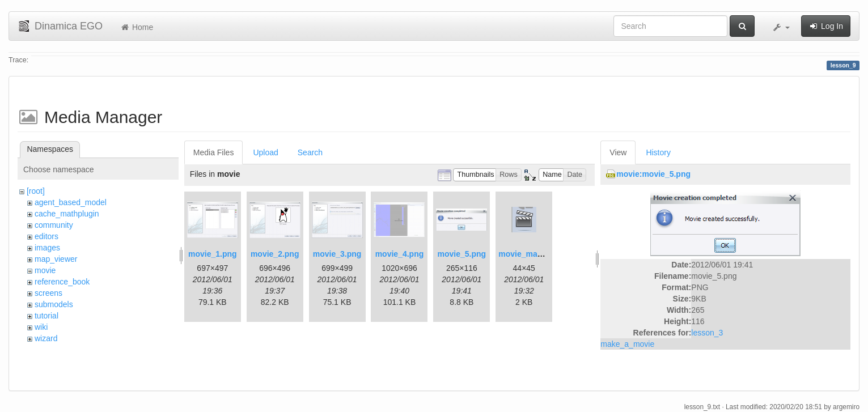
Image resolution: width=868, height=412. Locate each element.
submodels (54, 304)
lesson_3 (707, 333)
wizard (46, 338)
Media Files (214, 152)
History (658, 152)
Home (136, 27)
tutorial (46, 316)
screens (48, 293)
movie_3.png (337, 254)
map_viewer (56, 259)
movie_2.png (275, 254)
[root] (36, 191)
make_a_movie (627, 344)
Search (310, 152)
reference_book (62, 282)
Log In (826, 26)
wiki (41, 327)
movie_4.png (400, 254)
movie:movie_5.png (653, 174)
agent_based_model (71, 202)
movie (45, 270)
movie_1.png (213, 254)
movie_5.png (462, 254)
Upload (265, 152)
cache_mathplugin (67, 214)
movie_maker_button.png (547, 254)
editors (46, 236)
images (47, 248)
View (618, 152)
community (54, 225)
